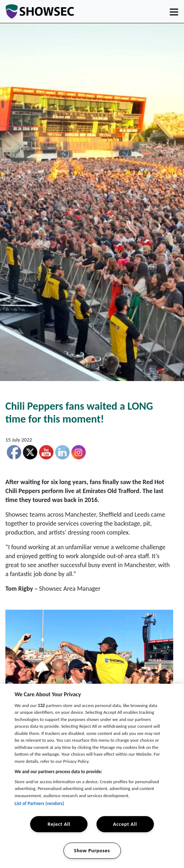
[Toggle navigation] (174, 11)
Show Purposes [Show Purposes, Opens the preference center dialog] (92, 850)
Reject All (59, 824)
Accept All (125, 824)
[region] (92, 776)
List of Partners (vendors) (39, 803)
